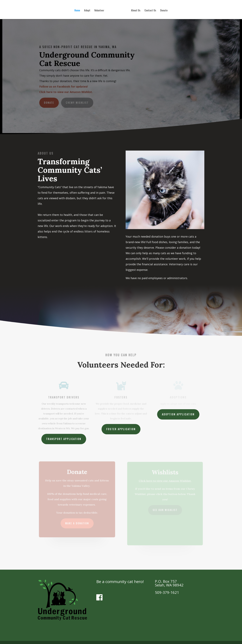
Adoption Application (178, 414)
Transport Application (64, 439)
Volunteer (100, 10)
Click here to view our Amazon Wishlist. (67, 92)
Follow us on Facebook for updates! (64, 86)
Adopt (88, 10)
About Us (135, 10)
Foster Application (121, 429)
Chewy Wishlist (78, 102)
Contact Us (149, 10)
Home (78, 10)
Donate (163, 10)
